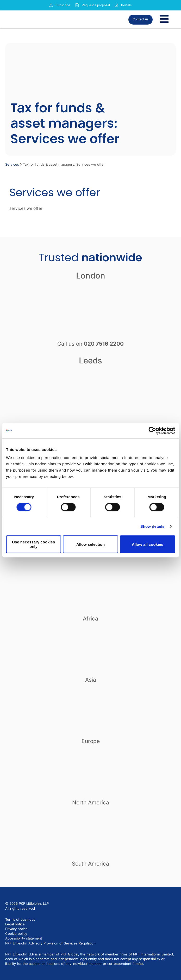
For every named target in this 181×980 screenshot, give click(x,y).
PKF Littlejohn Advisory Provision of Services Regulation (50, 943)
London (91, 276)
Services (12, 164)
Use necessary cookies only (33, 544)
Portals (126, 5)
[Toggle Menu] (164, 19)
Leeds (90, 360)
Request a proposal (96, 5)
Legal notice (15, 924)
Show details (152, 526)
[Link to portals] (117, 5)
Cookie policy (16, 933)
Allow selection (90, 544)
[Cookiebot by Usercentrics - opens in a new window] (152, 431)
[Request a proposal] (77, 5)
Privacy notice (16, 929)
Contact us (141, 19)
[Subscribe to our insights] (51, 5)
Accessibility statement (24, 938)
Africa (90, 619)
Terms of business (20, 919)
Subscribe (63, 5)
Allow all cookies (148, 544)
